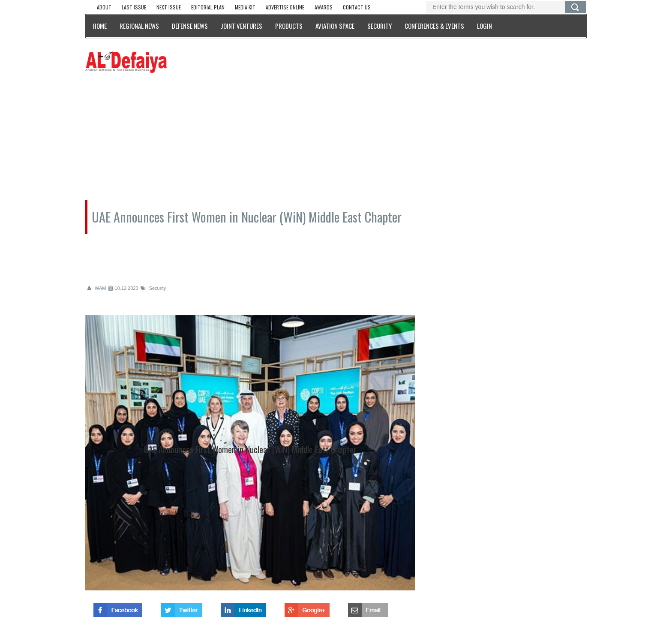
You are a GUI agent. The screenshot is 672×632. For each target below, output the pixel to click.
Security (153, 288)
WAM (97, 288)
